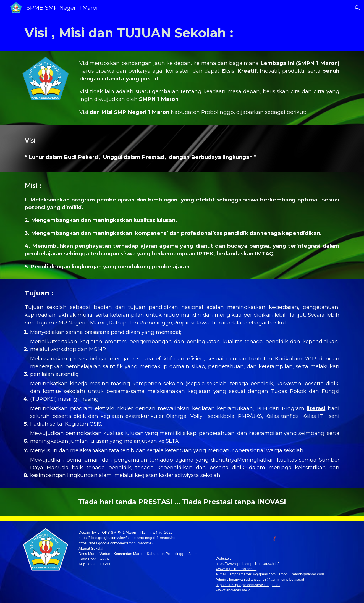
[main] (182, 33)
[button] (357, 8)
